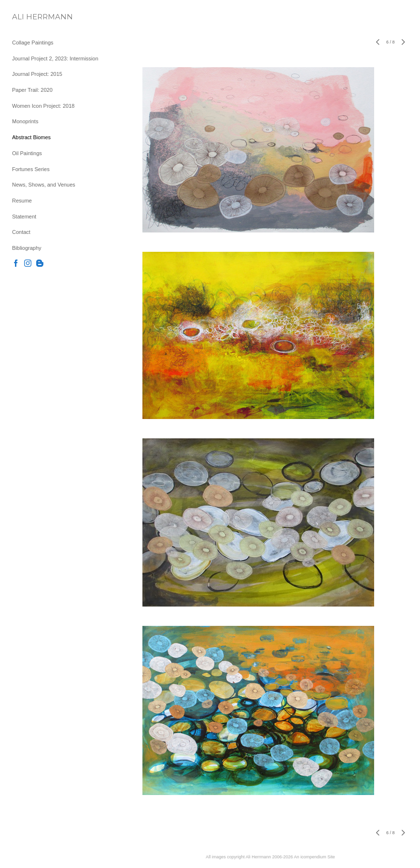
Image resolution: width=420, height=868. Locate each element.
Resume (22, 201)
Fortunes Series (31, 169)
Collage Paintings (33, 43)
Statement (24, 217)
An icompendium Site (315, 857)
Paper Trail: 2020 (32, 90)
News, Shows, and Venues (44, 185)
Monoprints (25, 121)
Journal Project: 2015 (37, 74)
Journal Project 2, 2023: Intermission (55, 58)
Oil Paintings (27, 153)
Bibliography (27, 248)
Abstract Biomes (31, 137)
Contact (21, 232)
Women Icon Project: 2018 (43, 106)
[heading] (36, 17)
